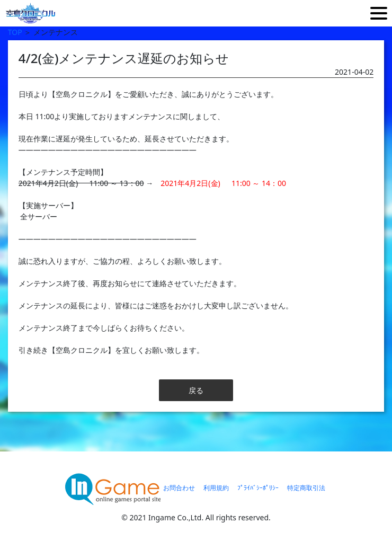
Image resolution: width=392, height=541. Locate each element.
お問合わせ (179, 488)
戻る (196, 390)
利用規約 (216, 488)
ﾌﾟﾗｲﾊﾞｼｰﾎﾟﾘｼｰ (258, 488)
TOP (15, 32)
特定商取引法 (306, 488)
